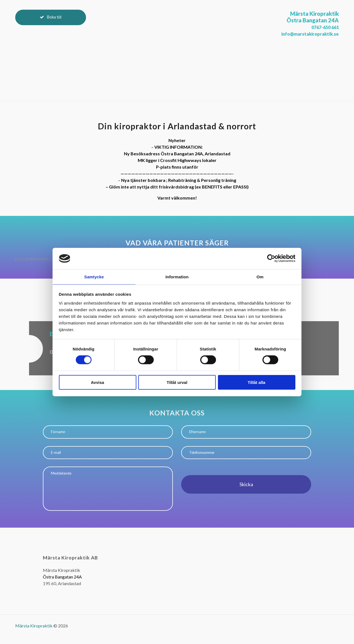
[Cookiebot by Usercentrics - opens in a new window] (271, 258)
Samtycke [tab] (94, 277)
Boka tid (59, 20)
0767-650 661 (321, 27)
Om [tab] (260, 277)
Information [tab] (177, 277)
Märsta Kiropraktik (34, 635)
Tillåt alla (257, 382)
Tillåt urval (177, 382)
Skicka (246, 488)
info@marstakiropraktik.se (304, 33)
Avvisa (98, 382)
